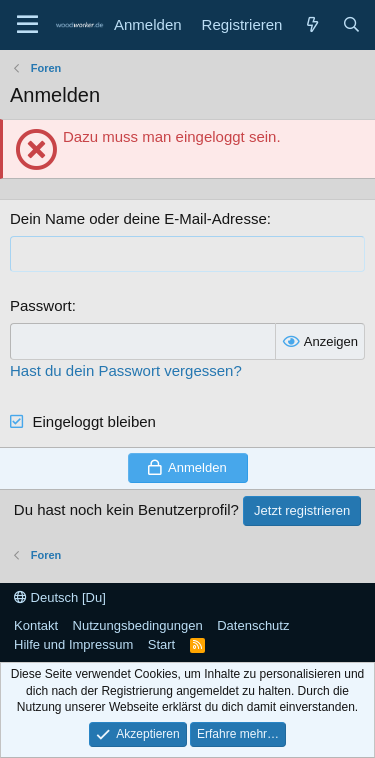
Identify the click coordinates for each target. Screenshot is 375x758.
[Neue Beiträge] (311, 24)
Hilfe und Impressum (73, 644)
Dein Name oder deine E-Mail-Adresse (138, 218)
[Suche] (351, 24)
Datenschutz (253, 625)
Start (161, 644)
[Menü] (27, 25)
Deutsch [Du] (60, 597)
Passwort (41, 305)
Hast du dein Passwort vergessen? (126, 370)
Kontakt (36, 625)
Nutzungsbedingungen (138, 625)
